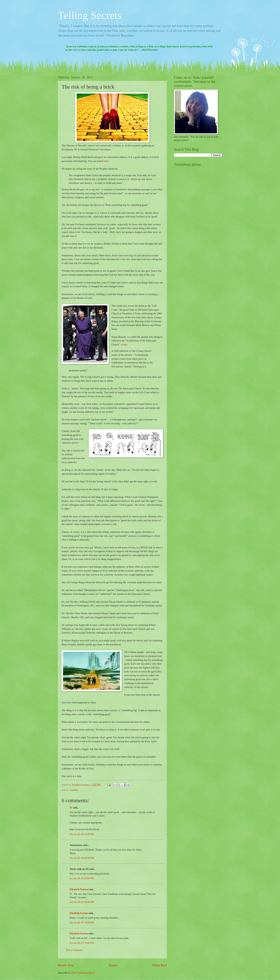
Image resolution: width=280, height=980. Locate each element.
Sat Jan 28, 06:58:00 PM (82, 878)
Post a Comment (74, 950)
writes (124, 345)
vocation (74, 790)
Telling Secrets (90, 15)
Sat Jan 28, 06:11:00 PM (82, 834)
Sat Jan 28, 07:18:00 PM (82, 902)
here (106, 161)
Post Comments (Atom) (83, 973)
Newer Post (66, 965)
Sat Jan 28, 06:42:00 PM (82, 858)
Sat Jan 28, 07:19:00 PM (82, 923)
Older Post (159, 965)
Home (113, 965)
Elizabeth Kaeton (79, 889)
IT (71, 808)
